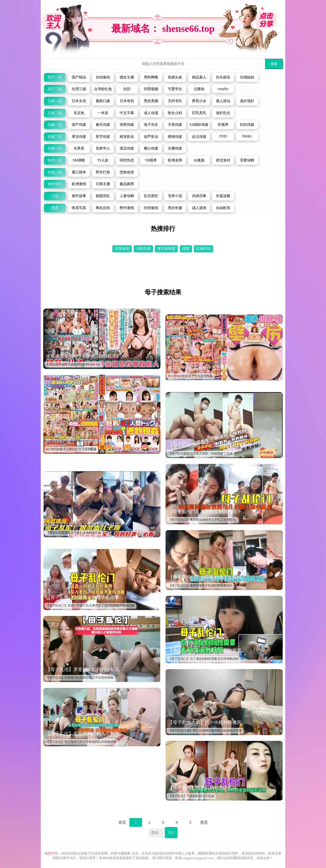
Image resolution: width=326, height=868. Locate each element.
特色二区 (55, 172)
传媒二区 (55, 137)
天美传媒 (175, 125)
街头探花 (223, 77)
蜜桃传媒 (175, 137)
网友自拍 (103, 208)
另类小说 (175, 196)
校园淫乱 (103, 196)
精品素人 (199, 77)
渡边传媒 (127, 148)
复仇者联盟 (166, 249)
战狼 (186, 249)
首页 (122, 822)
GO (171, 832)
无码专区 (175, 101)
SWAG (247, 136)
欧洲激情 (79, 184)
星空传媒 (103, 137)
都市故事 (79, 196)
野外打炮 (103, 172)
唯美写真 (79, 208)
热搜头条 (175, 77)
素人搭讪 (223, 101)
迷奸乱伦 (223, 113)
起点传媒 (199, 137)
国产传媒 (79, 125)
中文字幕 (127, 113)
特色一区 (55, 160)
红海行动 (203, 249)
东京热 (79, 113)
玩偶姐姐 (247, 77)
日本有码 (127, 101)
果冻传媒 (79, 137)
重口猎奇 (79, 172)
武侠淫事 (199, 196)
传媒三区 (55, 148)
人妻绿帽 (127, 196)
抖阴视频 (151, 89)
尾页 (204, 822)
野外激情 (127, 208)
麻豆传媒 (103, 125)
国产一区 (55, 77)
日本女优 (79, 101)
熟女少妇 (175, 113)
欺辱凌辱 (175, 160)
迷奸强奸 (247, 101)
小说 (55, 196)
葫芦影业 (151, 137)
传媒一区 (55, 125)
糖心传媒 (151, 148)
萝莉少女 (199, 101)
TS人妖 (103, 160)
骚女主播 (127, 77)
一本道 (103, 113)
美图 (55, 208)
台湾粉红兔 (103, 89)
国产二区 (55, 89)
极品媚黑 (127, 184)
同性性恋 (127, 160)
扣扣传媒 (247, 125)
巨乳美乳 (199, 113)
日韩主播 (103, 184)
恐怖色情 (127, 172)
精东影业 (127, 137)
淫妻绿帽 (247, 160)
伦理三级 (79, 89)
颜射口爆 (103, 101)
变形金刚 (122, 249)
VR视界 (151, 160)
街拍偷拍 (151, 208)
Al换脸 (199, 160)
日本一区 (55, 101)
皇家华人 (103, 148)
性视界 (223, 125)
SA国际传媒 (199, 125)
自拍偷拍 (103, 77)
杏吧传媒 (127, 125)
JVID (223, 136)
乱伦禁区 (151, 196)
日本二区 (55, 113)
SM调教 (79, 160)
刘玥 (127, 89)
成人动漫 (151, 113)
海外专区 (55, 184)
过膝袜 (199, 89)
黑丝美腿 (151, 101)
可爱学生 (175, 89)
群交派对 (223, 160)
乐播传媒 (175, 148)
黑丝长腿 (175, 208)
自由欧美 (223, 208)
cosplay (223, 89)
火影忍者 (143, 249)
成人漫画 (199, 208)
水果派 (79, 148)
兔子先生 (151, 125)
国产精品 (79, 77)
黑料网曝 (151, 77)
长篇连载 (223, 196)
